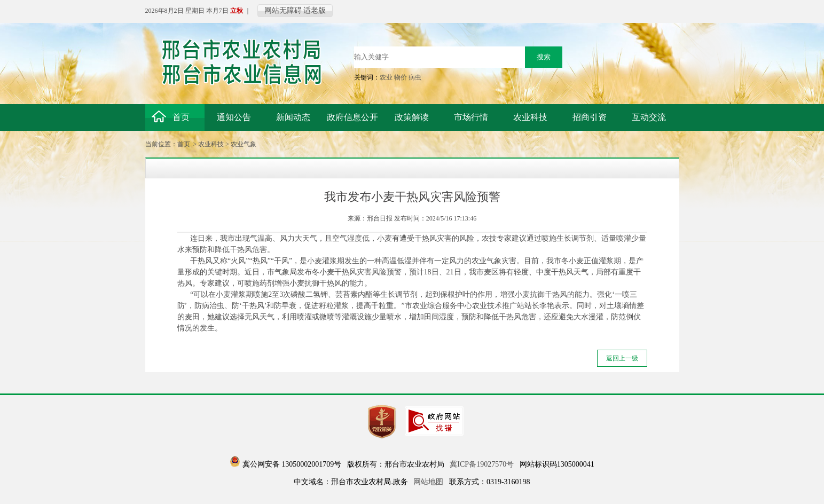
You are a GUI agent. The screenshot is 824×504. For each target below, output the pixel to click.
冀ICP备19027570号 (482, 464)
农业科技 (211, 144)
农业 (386, 77)
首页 (184, 144)
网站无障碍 (283, 10)
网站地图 (428, 482)
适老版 (315, 10)
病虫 (415, 77)
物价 (401, 77)
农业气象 (244, 144)
